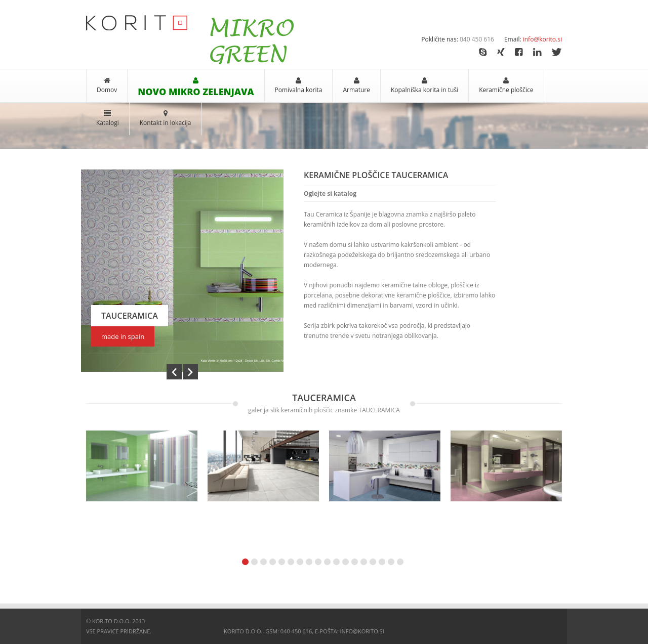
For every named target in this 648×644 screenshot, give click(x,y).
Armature (356, 90)
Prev (174, 372)
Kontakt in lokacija (166, 123)
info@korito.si (542, 39)
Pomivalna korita (299, 90)
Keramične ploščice (506, 90)
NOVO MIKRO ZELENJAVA (196, 92)
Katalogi (108, 123)
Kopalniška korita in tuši (424, 90)
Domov (107, 90)
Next (190, 372)
